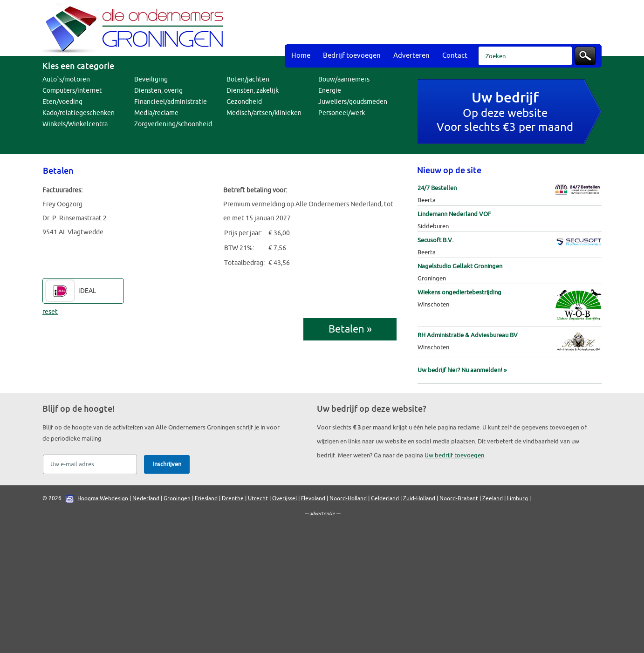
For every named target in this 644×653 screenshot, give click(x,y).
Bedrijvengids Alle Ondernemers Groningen (136, 28)
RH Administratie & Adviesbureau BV (468, 335)
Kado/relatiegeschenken (79, 113)
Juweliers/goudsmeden (353, 102)
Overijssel (284, 498)
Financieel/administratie (171, 102)
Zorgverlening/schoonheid (173, 124)
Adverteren (411, 56)
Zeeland (493, 498)
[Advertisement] (432, 23)
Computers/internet (72, 91)
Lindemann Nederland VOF (454, 214)
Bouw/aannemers (344, 79)
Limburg (517, 498)
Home (301, 56)
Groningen (177, 498)
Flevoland (313, 498)
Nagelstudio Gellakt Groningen (460, 266)
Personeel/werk (342, 113)
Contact (455, 56)
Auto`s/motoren (66, 79)
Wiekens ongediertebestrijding (459, 292)
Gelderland (385, 498)
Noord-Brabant (459, 498)
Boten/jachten (248, 79)
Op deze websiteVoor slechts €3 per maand (505, 113)
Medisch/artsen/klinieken (264, 113)
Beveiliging (151, 79)
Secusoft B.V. (435, 240)
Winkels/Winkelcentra (75, 124)
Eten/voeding (62, 102)
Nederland (146, 498)
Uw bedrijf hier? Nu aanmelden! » (462, 370)
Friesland (206, 498)
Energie (330, 91)
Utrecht (258, 498)
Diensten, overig (158, 91)
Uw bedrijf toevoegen (454, 455)
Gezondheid (244, 102)
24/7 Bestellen (437, 188)
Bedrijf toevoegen (352, 56)
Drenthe (233, 498)
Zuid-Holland (419, 498)
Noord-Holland (348, 498)
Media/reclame (156, 113)
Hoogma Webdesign (103, 498)
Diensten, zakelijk (253, 91)
